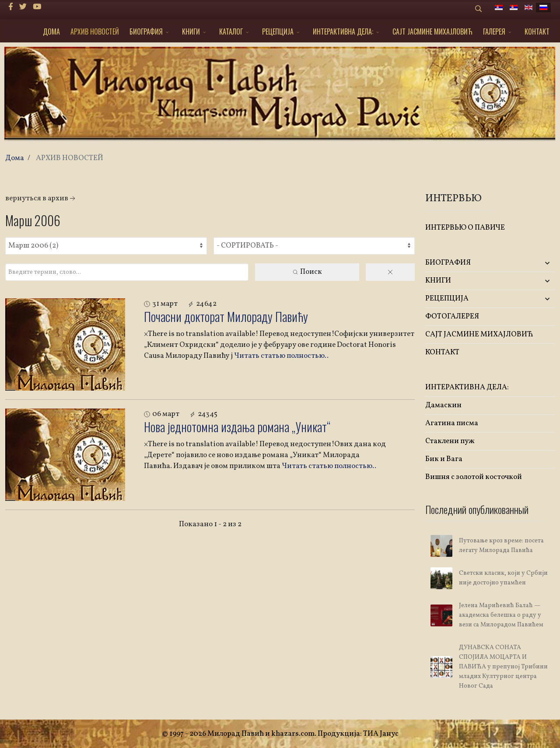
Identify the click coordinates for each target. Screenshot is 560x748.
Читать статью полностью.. (281, 356)
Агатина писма (452, 423)
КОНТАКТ (537, 31)
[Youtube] (37, 7)
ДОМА (51, 31)
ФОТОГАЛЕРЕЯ (452, 316)
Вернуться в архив (41, 198)
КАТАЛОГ (231, 31)
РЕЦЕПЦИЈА (278, 31)
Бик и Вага (444, 459)
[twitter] (23, 7)
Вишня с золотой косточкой (474, 477)
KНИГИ (191, 31)
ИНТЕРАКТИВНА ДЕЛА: (343, 31)
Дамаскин (443, 405)
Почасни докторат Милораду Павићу (226, 316)
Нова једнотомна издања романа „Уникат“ (237, 427)
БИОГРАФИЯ (146, 31)
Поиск (307, 272)
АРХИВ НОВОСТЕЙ (95, 31)
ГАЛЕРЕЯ (494, 31)
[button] (533, 263)
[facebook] (11, 7)
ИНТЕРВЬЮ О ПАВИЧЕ (465, 228)
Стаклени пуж (450, 441)
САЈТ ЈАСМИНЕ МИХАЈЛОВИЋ (432, 31)
